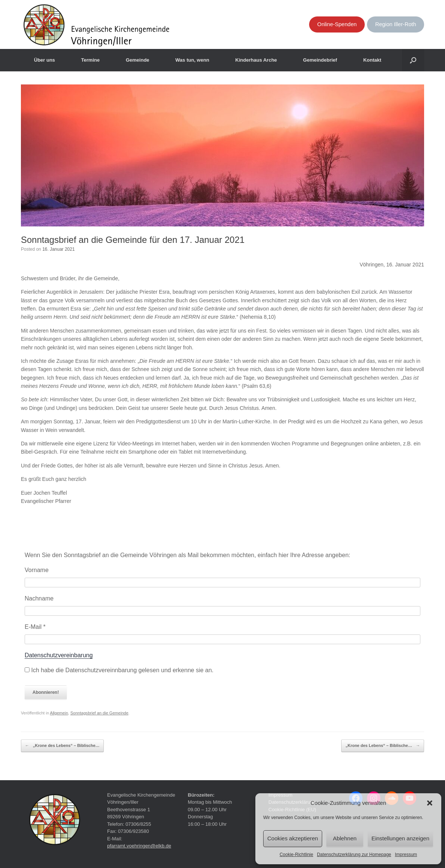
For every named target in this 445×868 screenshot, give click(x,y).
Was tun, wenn (192, 60)
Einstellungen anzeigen (400, 838)
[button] (430, 803)
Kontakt (372, 60)
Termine (90, 60)
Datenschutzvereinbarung (59, 655)
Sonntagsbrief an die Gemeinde (99, 713)
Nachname (39, 598)
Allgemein (59, 713)
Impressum (406, 855)
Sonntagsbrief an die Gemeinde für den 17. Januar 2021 (133, 240)
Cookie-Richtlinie (296, 855)
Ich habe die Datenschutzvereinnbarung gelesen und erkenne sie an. (119, 670)
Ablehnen (345, 838)
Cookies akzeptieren (293, 838)
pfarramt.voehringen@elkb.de (139, 846)
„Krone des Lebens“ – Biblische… (62, 746)
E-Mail (35, 627)
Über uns (44, 60)
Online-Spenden (337, 24)
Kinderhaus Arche (256, 60)
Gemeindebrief (320, 60)
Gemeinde (138, 60)
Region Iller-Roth (396, 24)
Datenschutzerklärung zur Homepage (354, 855)
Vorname (37, 570)
